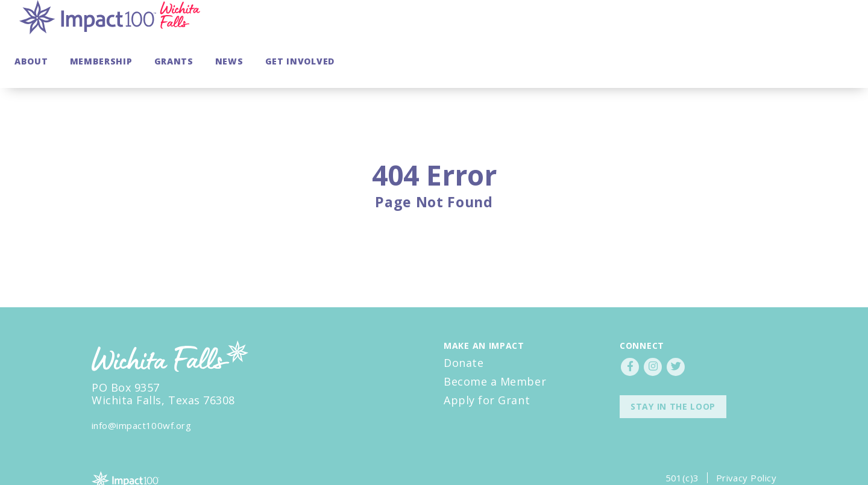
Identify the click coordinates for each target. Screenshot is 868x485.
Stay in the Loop (673, 372)
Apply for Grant (487, 366)
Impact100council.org (139, 462)
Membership (620, 27)
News (748, 27)
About (550, 27)
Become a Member (495, 347)
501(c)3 (682, 443)
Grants (693, 27)
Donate (464, 328)
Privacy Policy (746, 443)
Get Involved (819, 27)
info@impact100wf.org (141, 391)
